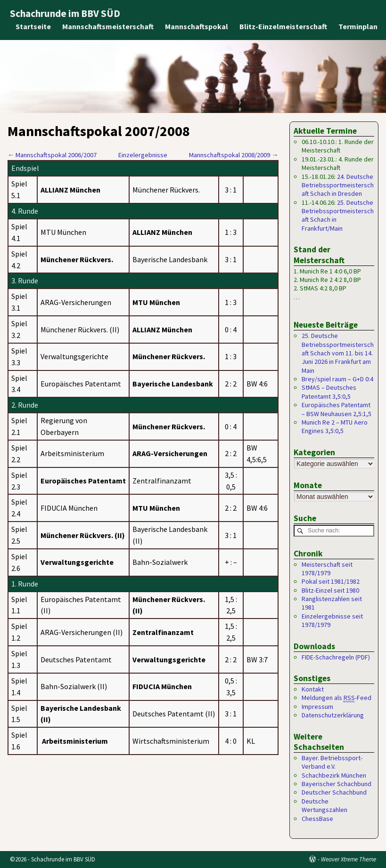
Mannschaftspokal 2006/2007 (52, 155)
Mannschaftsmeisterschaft (108, 26)
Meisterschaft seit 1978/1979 (327, 569)
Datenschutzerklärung (333, 715)
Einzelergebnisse (143, 155)
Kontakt (313, 690)
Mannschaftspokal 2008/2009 (234, 155)
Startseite (34, 26)
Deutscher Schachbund (334, 793)
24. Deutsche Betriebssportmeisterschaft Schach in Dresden (338, 185)
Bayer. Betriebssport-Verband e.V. (332, 762)
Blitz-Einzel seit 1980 (330, 590)
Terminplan (358, 26)
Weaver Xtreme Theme (349, 859)
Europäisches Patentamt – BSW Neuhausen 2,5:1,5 (337, 409)
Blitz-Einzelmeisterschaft (284, 26)
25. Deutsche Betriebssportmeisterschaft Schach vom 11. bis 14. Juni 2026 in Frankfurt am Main (338, 353)
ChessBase (317, 819)
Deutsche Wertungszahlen (324, 805)
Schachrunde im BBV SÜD (65, 13)
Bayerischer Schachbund (337, 784)
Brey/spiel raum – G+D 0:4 (337, 379)
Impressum (317, 707)
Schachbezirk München (334, 775)
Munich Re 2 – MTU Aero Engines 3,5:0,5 (335, 426)
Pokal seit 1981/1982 (331, 582)
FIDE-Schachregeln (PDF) (336, 657)
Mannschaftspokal (197, 26)
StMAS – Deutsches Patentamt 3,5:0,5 (329, 392)
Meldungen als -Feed (337, 698)
